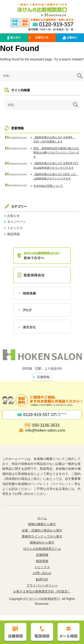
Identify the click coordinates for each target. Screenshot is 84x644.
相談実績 (13, 234)
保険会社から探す (42, 542)
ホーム (42, 518)
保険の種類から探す (42, 524)
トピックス (15, 228)
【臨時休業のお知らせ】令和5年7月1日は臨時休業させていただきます (56, 165)
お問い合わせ (42, 573)
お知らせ (13, 216)
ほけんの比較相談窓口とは (42, 549)
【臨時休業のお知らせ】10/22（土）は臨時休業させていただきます (56, 176)
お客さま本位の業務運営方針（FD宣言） (42, 591)
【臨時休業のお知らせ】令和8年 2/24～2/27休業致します (54, 139)
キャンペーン (17, 222)
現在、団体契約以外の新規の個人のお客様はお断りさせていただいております (56, 153)
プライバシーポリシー (42, 585)
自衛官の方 (42, 38)
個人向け (14, 38)
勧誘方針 (42, 579)
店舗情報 (43, 377)
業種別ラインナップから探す (42, 536)
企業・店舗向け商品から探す (42, 530)
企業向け (70, 38)
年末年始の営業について (48, 186)
